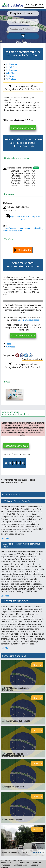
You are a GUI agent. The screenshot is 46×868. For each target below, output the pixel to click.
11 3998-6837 (23, 250)
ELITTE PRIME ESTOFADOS (16, 601)
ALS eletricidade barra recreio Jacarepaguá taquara (22, 545)
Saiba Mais (9, 73)
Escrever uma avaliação (23, 128)
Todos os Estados (8, 863)
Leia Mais (5, 538)
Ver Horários (10, 64)
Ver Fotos (9, 76)
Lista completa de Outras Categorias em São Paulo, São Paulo (23, 87)
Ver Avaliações (11, 79)
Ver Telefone (10, 67)
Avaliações (9, 347)
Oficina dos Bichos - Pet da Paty (18, 501)
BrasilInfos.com (10, 861)
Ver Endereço (10, 70)
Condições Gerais (21, 865)
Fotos (7, 344)
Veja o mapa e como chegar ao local (23, 218)
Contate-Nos (24, 863)
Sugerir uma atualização (29, 320)
